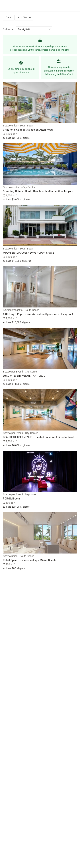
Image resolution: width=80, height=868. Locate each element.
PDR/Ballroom (11, 498)
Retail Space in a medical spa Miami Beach (29, 560)
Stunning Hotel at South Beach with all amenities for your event (38, 191)
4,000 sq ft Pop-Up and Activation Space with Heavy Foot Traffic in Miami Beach (38, 314)
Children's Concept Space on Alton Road (28, 130)
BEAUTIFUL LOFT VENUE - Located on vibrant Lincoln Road (38, 437)
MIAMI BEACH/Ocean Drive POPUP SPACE (29, 253)
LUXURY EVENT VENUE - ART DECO (24, 376)
